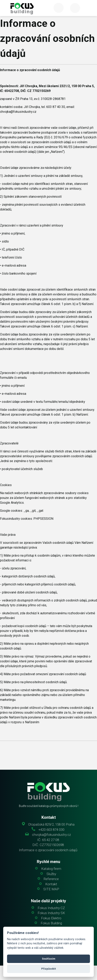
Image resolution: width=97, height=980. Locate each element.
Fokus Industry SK (51, 913)
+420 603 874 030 (51, 830)
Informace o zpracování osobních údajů (48, 850)
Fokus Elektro (51, 918)
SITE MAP (51, 889)
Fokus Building (51, 923)
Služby (51, 874)
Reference (51, 879)
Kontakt (51, 884)
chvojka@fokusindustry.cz (51, 835)
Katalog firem (51, 869)
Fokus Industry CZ (51, 908)
